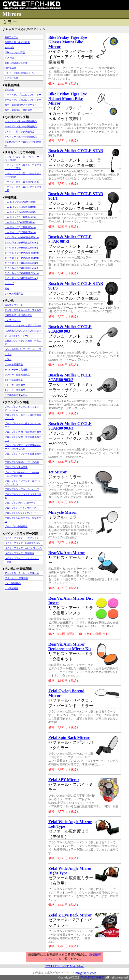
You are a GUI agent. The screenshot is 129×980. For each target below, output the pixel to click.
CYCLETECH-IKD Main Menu (64, 966)
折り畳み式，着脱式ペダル (18, 315)
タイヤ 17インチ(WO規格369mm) (22, 253)
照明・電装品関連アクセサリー (21, 105)
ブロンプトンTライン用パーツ (20, 508)
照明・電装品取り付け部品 (18, 110)
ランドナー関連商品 (15, 385)
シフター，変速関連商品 (17, 375)
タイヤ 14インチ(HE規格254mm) (21, 268)
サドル (8, 354)
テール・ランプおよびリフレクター (23, 100)
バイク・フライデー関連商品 (19, 553)
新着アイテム (11, 37)
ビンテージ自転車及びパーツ (19, 73)
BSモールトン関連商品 (16, 578)
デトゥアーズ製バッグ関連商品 (21, 121)
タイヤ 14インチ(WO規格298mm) (22, 273)
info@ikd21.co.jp (85, 973)
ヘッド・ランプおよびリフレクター (23, 95)
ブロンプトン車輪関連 (16, 467)
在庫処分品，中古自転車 (17, 42)
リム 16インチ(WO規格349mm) (20, 222)
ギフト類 (9, 58)
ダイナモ (9, 90)
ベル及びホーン (13, 320)
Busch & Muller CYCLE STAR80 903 (70, 329)
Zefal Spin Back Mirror (69, 738)
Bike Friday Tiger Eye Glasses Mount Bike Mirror (68, 42)
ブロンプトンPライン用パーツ (20, 503)
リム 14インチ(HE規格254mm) (20, 232)
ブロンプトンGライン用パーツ (20, 513)
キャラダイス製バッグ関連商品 (21, 127)
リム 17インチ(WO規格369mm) (20, 212)
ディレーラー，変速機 (16, 370)
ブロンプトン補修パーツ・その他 (22, 462)
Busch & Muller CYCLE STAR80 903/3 (70, 426)
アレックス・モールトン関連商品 (22, 573)
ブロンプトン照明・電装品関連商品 (23, 432)
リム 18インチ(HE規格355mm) (20, 217)
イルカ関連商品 (13, 583)
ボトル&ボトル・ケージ (17, 336)
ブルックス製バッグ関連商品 (19, 132)
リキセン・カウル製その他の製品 (22, 182)
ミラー (8, 359)
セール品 (9, 47)
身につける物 (11, 78)
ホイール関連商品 (14, 294)
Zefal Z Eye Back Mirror (70, 915)
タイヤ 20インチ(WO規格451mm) (22, 237)
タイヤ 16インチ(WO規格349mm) (22, 258)
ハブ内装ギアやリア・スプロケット (23, 331)
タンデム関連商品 (14, 380)
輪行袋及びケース (14, 305)
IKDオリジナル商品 (15, 53)
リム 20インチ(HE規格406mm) (20, 207)
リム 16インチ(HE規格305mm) (20, 227)
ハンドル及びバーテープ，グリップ (23, 349)
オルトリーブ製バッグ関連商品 (21, 137)
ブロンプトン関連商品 (16, 526)
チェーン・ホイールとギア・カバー (23, 325)
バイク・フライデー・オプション (22, 538)
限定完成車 (10, 68)
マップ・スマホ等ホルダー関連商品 (23, 310)
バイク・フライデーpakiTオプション (23, 548)
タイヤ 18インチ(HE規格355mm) (21, 248)
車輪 (7, 288)
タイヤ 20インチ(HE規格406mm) (21, 243)
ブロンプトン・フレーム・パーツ (22, 489)
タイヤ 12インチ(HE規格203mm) (21, 278)
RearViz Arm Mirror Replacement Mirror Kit (70, 646)
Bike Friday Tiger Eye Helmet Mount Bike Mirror (68, 99)
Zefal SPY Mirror (64, 780)
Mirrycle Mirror (63, 512)
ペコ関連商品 (11, 588)
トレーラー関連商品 (15, 390)
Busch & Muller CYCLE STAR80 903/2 (70, 377)
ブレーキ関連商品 (14, 365)
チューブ (9, 283)
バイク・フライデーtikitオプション (23, 543)
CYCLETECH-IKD (92, 977)
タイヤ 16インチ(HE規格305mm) (21, 263)
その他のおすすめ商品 (16, 395)
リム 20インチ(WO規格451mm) (20, 202)
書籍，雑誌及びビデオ (16, 63)
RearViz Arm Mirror (67, 553)
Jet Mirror (58, 472)
